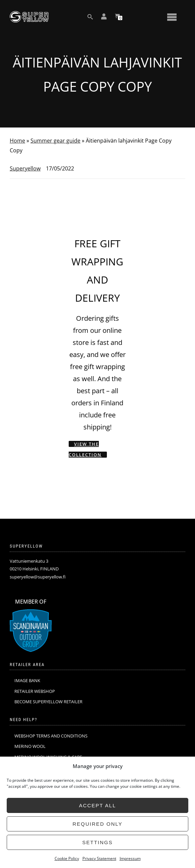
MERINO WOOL (30, 746)
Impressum (130, 858)
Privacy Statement (99, 858)
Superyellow (25, 168)
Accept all (98, 805)
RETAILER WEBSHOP (35, 691)
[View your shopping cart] (117, 17)
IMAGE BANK (27, 680)
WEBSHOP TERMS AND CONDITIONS (51, 736)
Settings (97, 842)
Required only (97, 824)
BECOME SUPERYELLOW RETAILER (48, 702)
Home (17, 141)
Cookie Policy (67, 858)
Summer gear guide (55, 141)
